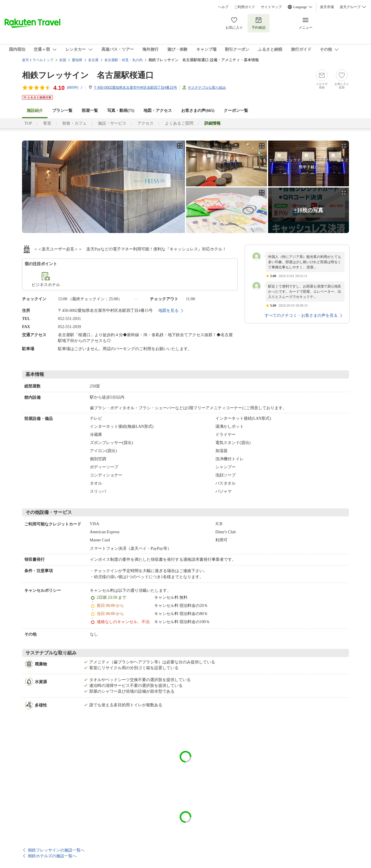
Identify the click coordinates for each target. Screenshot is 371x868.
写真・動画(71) (121, 111)
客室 (47, 123)
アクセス (146, 123)
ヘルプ (223, 7)
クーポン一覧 (236, 111)
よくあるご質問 (179, 123)
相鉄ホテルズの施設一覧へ (52, 856)
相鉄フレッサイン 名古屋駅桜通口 (88, 75)
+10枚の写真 (308, 210)
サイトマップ (271, 7)
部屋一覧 (90, 111)
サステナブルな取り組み (207, 88)
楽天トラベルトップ (38, 60)
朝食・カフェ (74, 123)
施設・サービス (112, 123)
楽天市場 (327, 7)
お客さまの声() (198, 111)
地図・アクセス (158, 111)
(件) (75, 88)
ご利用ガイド (245, 7)
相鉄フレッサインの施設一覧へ (56, 850)
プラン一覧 (62, 111)
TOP (28, 123)
